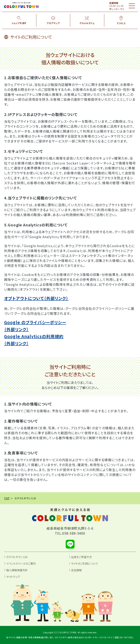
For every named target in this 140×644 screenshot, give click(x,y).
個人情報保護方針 (17, 570)
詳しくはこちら (117, 9)
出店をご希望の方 (81, 557)
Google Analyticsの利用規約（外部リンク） (34, 340)
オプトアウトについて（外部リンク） (36, 298)
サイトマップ (13, 577)
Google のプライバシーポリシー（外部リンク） (35, 326)
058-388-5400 (74, 533)
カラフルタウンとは (17, 557)
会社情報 (76, 570)
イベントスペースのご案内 (21, 563)
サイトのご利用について (85, 563)
